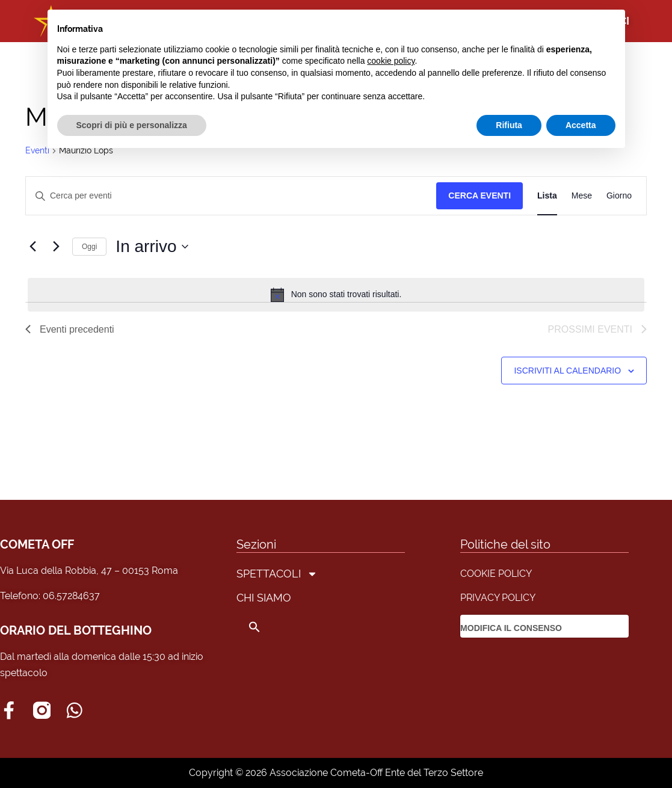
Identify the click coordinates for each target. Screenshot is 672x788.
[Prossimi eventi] (56, 247)
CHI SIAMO (264, 598)
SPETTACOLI (277, 574)
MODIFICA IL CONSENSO (511, 628)
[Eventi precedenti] (32, 247)
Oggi (89, 247)
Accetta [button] (581, 125)
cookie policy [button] (391, 61)
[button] (277, 627)
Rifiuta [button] (509, 125)
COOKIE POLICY (496, 574)
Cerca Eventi (479, 195)
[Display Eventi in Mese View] (582, 196)
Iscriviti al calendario (567, 371)
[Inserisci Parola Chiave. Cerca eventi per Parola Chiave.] (231, 196)
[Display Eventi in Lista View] (547, 196)
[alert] (336, 295)
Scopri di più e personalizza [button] (132, 125)
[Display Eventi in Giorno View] (619, 196)
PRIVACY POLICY (498, 598)
